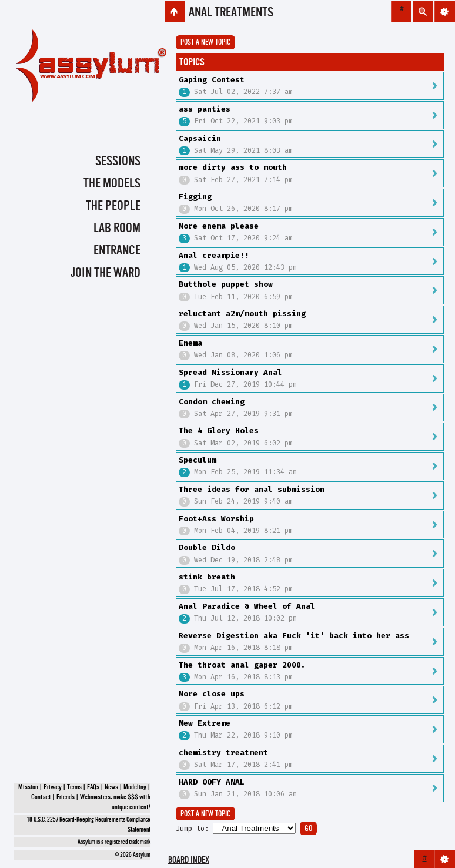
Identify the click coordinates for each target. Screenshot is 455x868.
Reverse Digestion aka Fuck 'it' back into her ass (294, 636)
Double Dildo (207, 547)
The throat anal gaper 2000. (242, 665)
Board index (189, 861)
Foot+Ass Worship (216, 519)
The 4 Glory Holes (219, 430)
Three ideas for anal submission (252, 489)
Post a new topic (205, 43)
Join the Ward (106, 273)
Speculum (198, 460)
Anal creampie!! (214, 255)
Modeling (135, 787)
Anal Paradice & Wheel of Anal (247, 606)
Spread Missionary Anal (230, 372)
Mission (28, 787)
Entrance (117, 251)
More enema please (219, 226)
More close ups (212, 694)
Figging (195, 197)
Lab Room (117, 229)
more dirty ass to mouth (233, 167)
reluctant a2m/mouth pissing (242, 314)
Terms (74, 787)
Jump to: (192, 829)
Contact (41, 797)
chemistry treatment (223, 753)
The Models (112, 184)
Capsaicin (200, 138)
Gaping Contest (212, 80)
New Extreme (205, 723)
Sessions (118, 162)
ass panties (205, 109)
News (111, 787)
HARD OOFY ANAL (212, 782)
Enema (190, 343)
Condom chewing (212, 402)
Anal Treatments (231, 13)
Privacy (53, 787)
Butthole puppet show (226, 284)
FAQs (93, 787)
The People (113, 206)
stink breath (207, 577)
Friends (66, 797)
